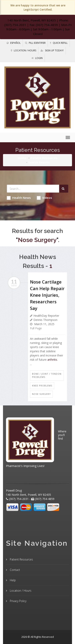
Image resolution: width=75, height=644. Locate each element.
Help (12, 580)
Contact (14, 570)
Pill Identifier (35, 43)
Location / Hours (23, 50)
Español (14, 43)
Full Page (36, 328)
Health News (19, 198)
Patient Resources (44, 158)
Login (37, 58)
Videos (44, 198)
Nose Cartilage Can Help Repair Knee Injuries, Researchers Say (47, 295)
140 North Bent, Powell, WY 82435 (32, 20)
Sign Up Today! (52, 50)
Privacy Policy (18, 601)
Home (22, 158)
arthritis (52, 360)
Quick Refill (59, 43)
